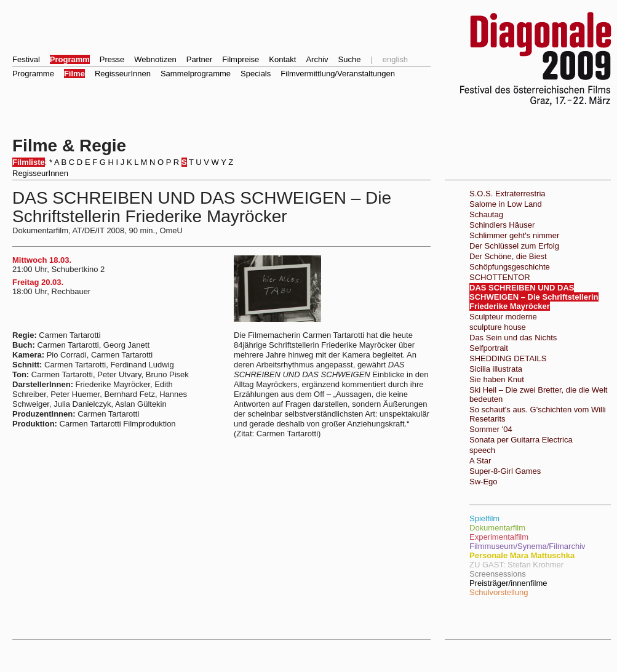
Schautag (486, 214)
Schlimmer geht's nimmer (514, 235)
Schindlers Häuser (502, 225)
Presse (112, 59)
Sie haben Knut (497, 379)
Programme (33, 74)
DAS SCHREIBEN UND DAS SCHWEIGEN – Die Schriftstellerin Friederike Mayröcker (534, 297)
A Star (480, 461)
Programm (70, 59)
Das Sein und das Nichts (513, 338)
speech (482, 450)
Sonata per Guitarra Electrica (521, 440)
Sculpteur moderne (503, 317)
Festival (26, 59)
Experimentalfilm (499, 537)
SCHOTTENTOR (500, 277)
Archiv (317, 59)
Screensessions (498, 574)
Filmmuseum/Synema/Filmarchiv (527, 546)
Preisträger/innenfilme (508, 583)
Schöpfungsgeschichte (510, 267)
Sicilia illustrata (496, 369)
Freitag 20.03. (38, 282)
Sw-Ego (484, 482)
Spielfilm (484, 518)
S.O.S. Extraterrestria (508, 194)
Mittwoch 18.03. (42, 260)
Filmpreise (241, 59)
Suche (350, 59)
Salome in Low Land (506, 204)
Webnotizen (155, 59)
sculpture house (498, 327)
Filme (74, 74)
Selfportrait (489, 348)
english (395, 59)
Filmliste (29, 162)
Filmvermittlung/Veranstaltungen (338, 74)
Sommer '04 (491, 429)
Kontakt (282, 59)
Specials (256, 74)
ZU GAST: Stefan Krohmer (516, 565)
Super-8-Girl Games (505, 471)
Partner (200, 59)
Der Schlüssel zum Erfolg (514, 246)
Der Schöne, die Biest (508, 256)
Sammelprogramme (196, 74)
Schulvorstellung (499, 592)
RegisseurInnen (123, 74)
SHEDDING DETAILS (508, 358)
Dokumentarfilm (497, 528)
